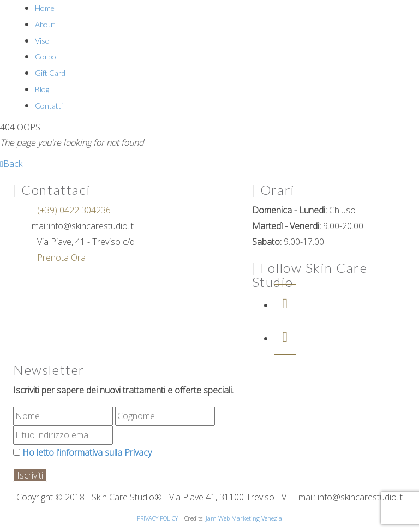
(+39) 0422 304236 (73, 210)
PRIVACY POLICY (157, 518)
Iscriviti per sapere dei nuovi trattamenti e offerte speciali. (123, 390)
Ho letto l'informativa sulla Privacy (82, 452)
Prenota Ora (60, 258)
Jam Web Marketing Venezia (244, 518)
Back (11, 164)
